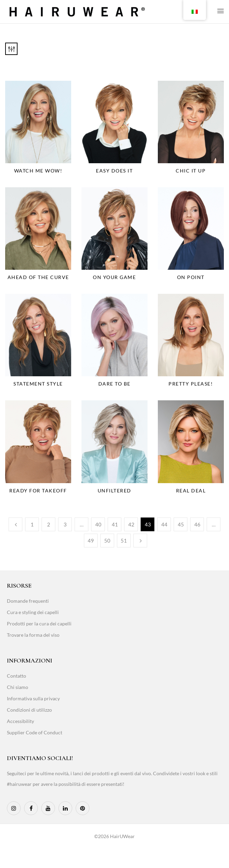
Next (140, 541)
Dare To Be (115, 384)
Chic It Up (191, 171)
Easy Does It (114, 171)
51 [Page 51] (124, 541)
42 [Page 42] (131, 524)
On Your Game (114, 277)
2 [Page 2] (49, 524)
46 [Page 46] (197, 524)
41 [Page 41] (115, 524)
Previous (15, 524)
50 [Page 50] (107, 541)
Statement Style (38, 384)
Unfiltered (115, 491)
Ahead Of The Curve (38, 277)
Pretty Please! (191, 384)
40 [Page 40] (98, 524)
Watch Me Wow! (38, 171)
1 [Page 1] (32, 524)
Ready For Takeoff (38, 491)
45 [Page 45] (181, 524)
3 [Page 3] (65, 524)
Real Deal (191, 491)
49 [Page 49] (91, 541)
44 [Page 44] (164, 524)
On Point (191, 277)
